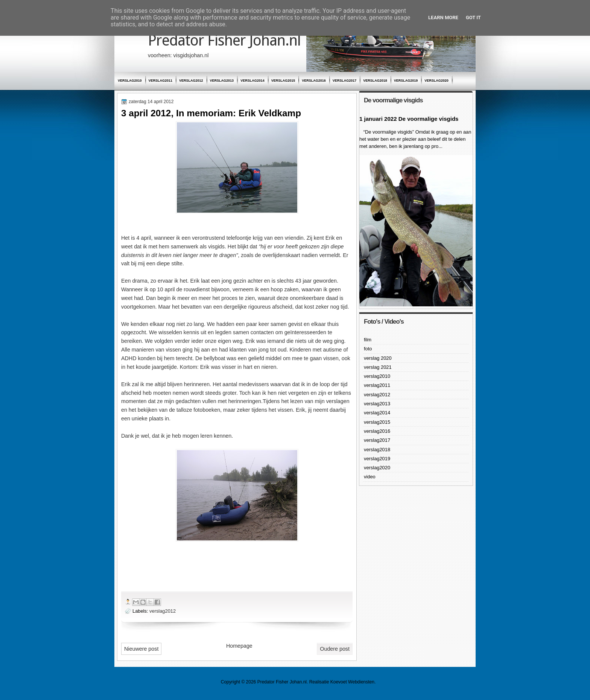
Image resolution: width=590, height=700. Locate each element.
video (370, 477)
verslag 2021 (378, 367)
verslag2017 (345, 81)
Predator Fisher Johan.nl (224, 40)
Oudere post (335, 649)
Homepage (239, 646)
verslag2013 (222, 81)
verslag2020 (436, 81)
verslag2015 (283, 81)
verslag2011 (161, 81)
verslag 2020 (378, 358)
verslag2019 (406, 81)
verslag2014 (252, 81)
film (368, 340)
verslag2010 (130, 81)
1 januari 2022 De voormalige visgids (409, 119)
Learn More (443, 17)
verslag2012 (191, 81)
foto (368, 349)
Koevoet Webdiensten (352, 682)
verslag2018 (375, 81)
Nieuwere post (141, 649)
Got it (473, 17)
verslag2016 (314, 81)
